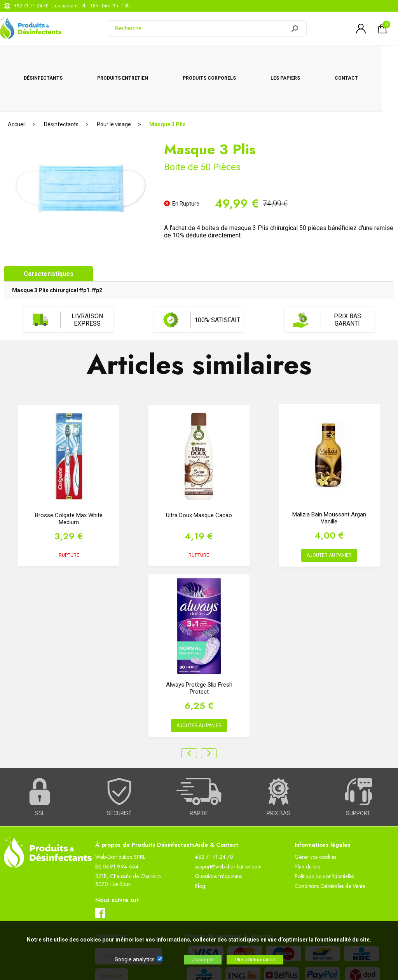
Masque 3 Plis (168, 84)
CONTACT (361, 59)
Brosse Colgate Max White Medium (69, 478)
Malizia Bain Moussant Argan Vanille (329, 477)
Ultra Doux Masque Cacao (199, 474)
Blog (200, 845)
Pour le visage (114, 84)
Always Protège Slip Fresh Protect (199, 647)
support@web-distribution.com (228, 826)
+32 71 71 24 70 (31, 6)
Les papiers (297, 59)
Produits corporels (217, 59)
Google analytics (135, 959)
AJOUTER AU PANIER (329, 514)
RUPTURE (69, 514)
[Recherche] (201, 28)
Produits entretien (127, 59)
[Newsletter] (129, 915)
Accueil (17, 84)
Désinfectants (45, 59)
